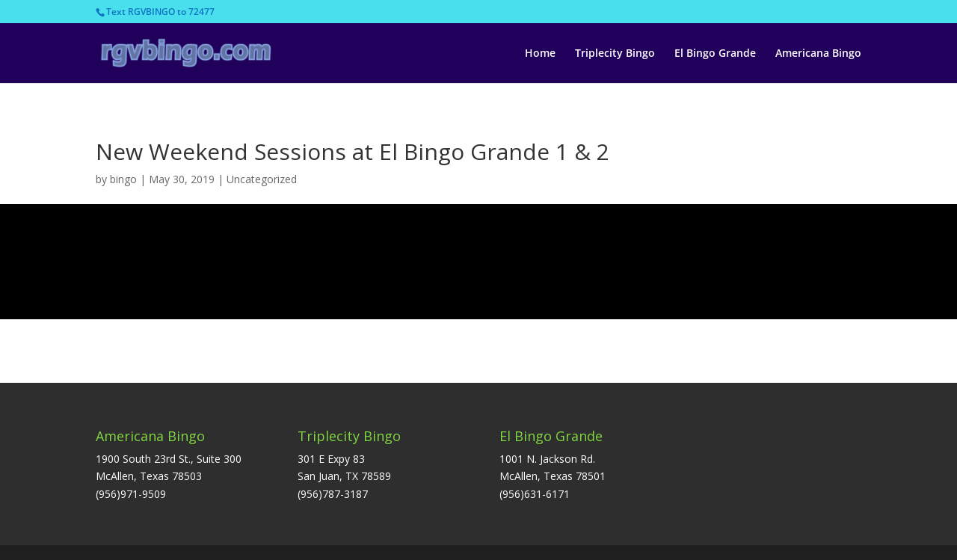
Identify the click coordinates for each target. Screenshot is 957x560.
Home (540, 54)
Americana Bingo (818, 54)
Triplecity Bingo (615, 54)
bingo (123, 179)
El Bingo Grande (715, 54)
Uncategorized (262, 179)
